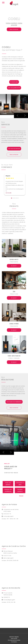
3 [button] (15, 198)
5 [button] (18, 198)
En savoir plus (14, 82)
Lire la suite (8, 193)
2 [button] (13, 198)
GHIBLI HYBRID (14, 324)
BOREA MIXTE (14, 260)
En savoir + (14, 266)
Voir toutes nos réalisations (14, 402)
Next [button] (24, 115)
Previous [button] (17, 115)
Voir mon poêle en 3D (14, 88)
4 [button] (16, 198)
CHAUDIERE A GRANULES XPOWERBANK (10, 441)
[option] (14, 104)
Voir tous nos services (14, 149)
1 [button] (11, 198)
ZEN (14, 292)
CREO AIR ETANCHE (14, 356)
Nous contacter (14, 29)
